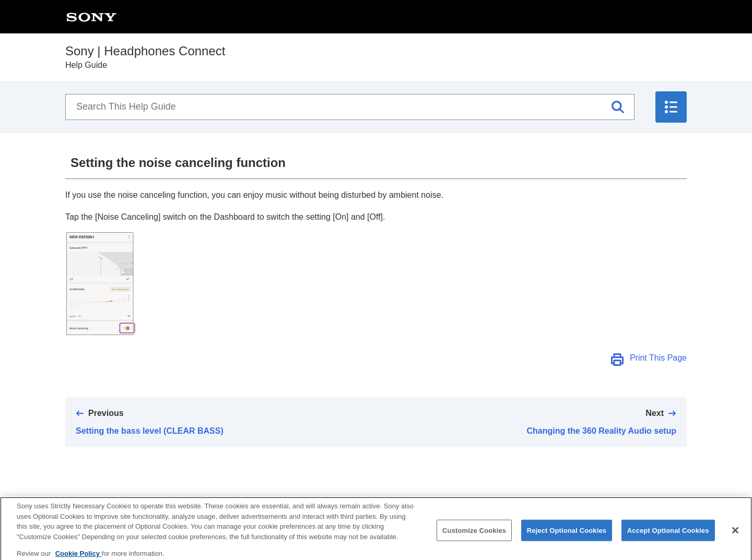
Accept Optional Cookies (668, 534)
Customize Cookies (474, 534)
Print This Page (658, 358)
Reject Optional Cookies (567, 534)
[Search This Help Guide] (350, 107)
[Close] (735, 534)
